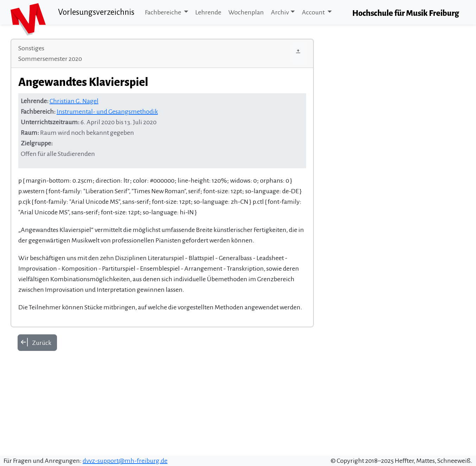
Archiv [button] (280, 12)
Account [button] (314, 12)
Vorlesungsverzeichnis (96, 12)
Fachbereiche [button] (164, 12)
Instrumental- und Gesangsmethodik (107, 112)
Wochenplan (246, 12)
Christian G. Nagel (74, 101)
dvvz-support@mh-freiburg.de (125, 461)
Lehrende (208, 12)
